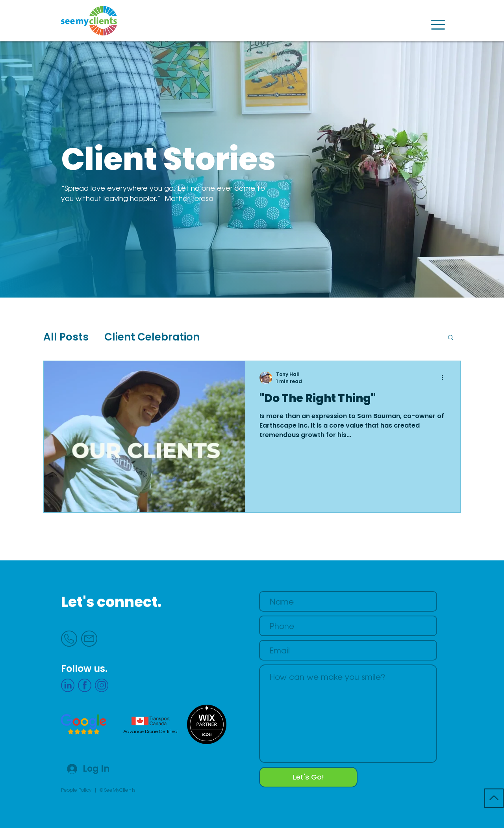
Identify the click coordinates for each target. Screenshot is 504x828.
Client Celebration (152, 337)
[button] (438, 25)
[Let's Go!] (308, 777)
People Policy (76, 790)
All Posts (66, 337)
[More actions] (445, 378)
